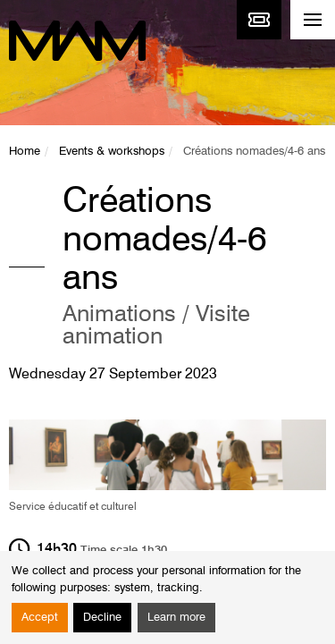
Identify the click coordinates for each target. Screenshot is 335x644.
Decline (102, 618)
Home (25, 152)
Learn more (176, 618)
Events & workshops (112, 152)
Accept (40, 618)
